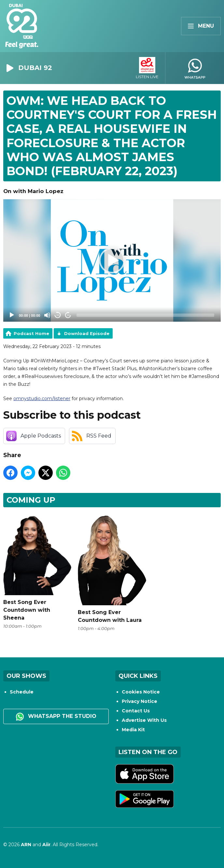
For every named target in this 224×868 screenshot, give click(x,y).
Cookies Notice (141, 692)
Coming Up (31, 500)
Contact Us (136, 711)
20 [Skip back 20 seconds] (58, 315)
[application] (112, 260)
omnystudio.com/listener (42, 399)
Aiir (46, 845)
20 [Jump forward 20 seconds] (68, 315)
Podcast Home (31, 333)
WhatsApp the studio (56, 717)
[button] (112, 260)
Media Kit (133, 730)
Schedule (22, 692)
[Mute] (47, 315)
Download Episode (87, 333)
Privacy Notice (140, 701)
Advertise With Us (144, 720)
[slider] (145, 315)
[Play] (12, 315)
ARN (26, 845)
